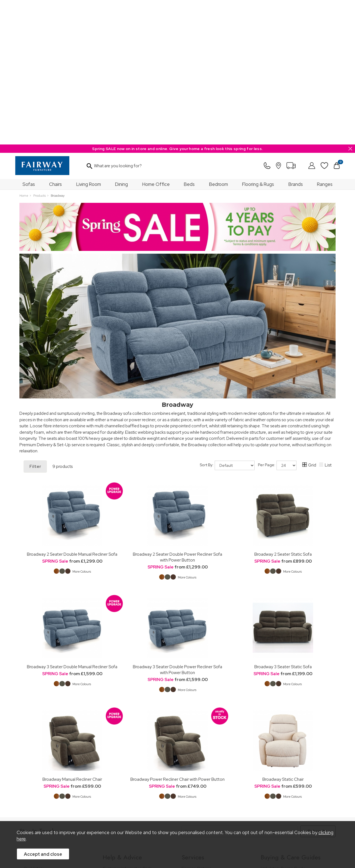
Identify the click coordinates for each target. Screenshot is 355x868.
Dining (121, 40)
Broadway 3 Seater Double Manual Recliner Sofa (72, 522)
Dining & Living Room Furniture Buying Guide (294, 734)
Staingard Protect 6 (199, 731)
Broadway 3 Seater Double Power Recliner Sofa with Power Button (177, 525)
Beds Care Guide (276, 781)
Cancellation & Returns (123, 746)
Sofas (29, 40)
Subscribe (318, 687)
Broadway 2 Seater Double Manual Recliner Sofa (72, 410)
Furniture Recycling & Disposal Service (216, 746)
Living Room (89, 40)
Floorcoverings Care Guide (285, 789)
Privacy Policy (141, 813)
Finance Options (196, 724)
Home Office (156, 40)
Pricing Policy (71, 813)
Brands (296, 40)
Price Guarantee (38, 813)
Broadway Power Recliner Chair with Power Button (177, 635)
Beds (189, 40)
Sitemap (196, 813)
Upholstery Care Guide (281, 766)
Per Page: (277, 321)
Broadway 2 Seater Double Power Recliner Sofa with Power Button (177, 413)
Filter (35, 322)
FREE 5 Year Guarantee (123, 731)
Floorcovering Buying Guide (286, 759)
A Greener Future (40, 759)
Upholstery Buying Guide (283, 724)
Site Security (170, 813)
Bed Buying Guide (277, 751)
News (29, 766)
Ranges (325, 40)
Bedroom (219, 40)
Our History (34, 724)
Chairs (55, 40)
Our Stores (33, 731)
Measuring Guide (118, 739)
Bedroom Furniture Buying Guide (290, 744)
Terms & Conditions (106, 813)
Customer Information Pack (127, 724)
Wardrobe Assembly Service (207, 739)
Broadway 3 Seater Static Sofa (283, 522)
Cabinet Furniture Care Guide (287, 774)
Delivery (110, 754)
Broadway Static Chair (283, 635)
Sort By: (227, 321)
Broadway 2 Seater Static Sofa (283, 410)
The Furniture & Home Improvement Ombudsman (56, 749)
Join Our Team (37, 739)
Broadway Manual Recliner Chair (72, 635)
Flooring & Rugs (258, 40)
